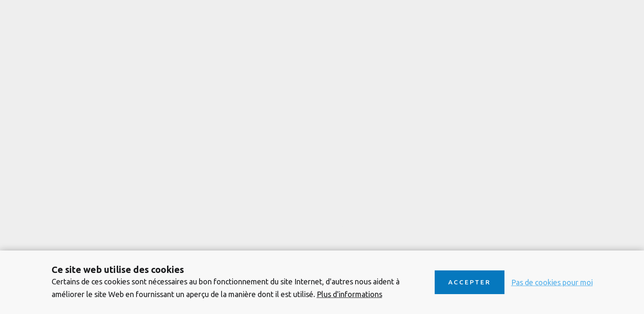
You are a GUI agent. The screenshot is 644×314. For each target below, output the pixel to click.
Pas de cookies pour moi (552, 282)
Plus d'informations (349, 294)
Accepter (470, 282)
